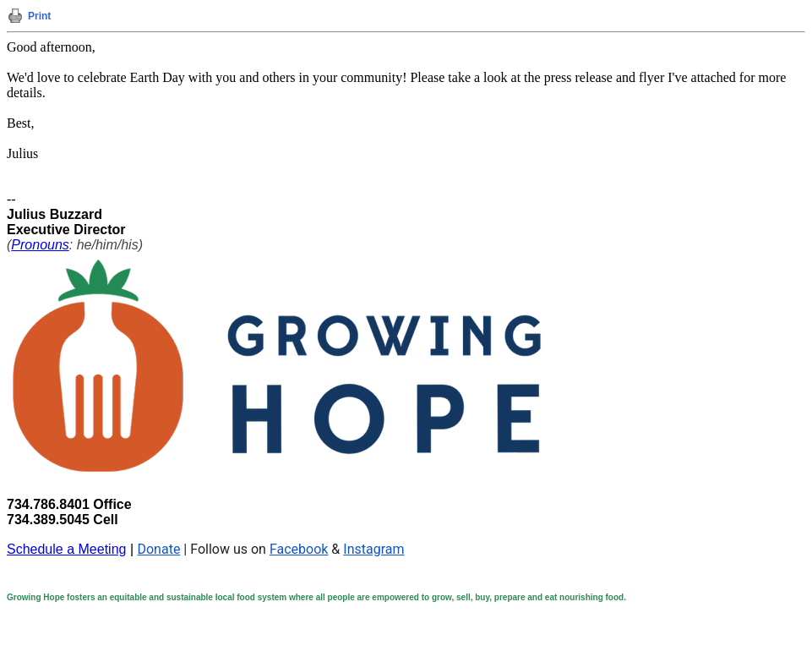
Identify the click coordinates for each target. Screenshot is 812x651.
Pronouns (40, 245)
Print (39, 16)
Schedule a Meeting (66, 549)
